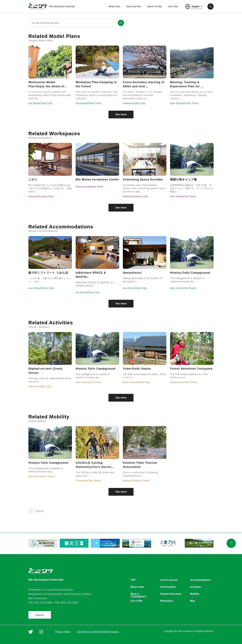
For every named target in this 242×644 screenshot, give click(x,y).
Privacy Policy (63, 632)
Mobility (195, 594)
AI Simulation (168, 587)
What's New (114, 6)
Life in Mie (173, 6)
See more (121, 114)
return (36, 511)
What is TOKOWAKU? (139, 594)
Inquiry (40, 615)
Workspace (167, 601)
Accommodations (200, 580)
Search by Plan (134, 6)
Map (192, 601)
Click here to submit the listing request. (98, 632)
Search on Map (154, 6)
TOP (133, 580)
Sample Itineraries (171, 594)
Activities (195, 587)
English (196, 6)
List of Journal (169, 580)
